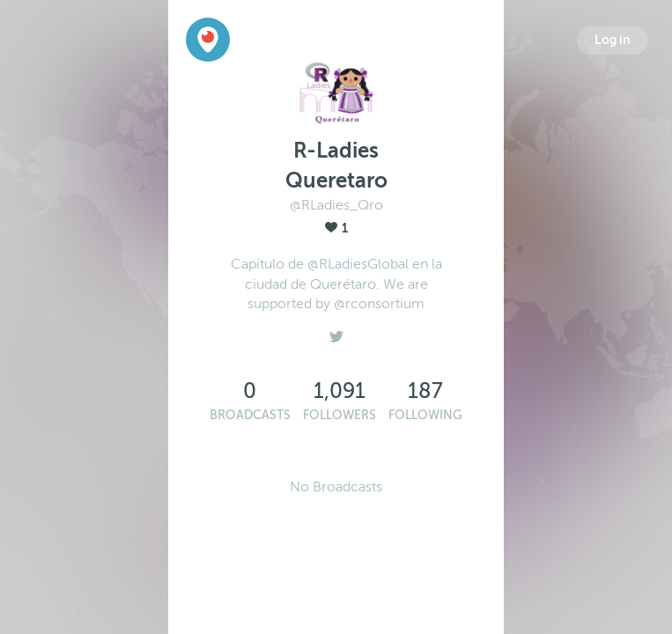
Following (425, 415)
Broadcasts (250, 415)
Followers (340, 415)
